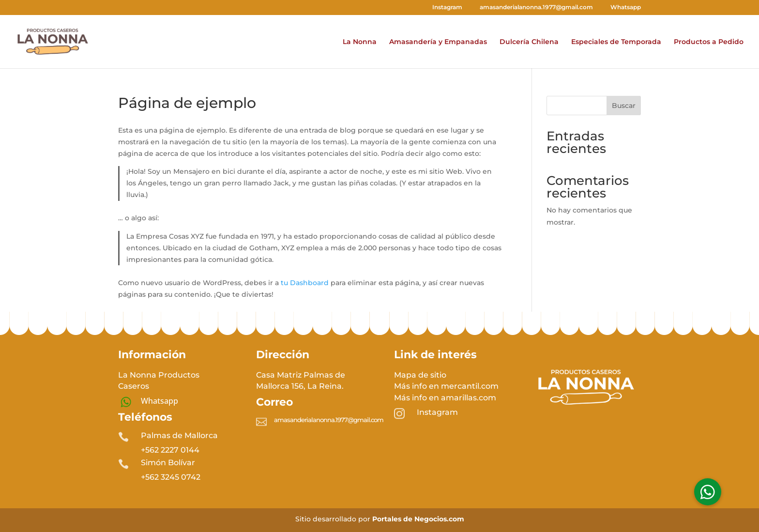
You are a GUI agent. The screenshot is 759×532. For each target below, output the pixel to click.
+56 (171, 477)
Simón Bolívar (168, 463)
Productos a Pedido (709, 42)
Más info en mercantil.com (446, 386)
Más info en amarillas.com (445, 398)
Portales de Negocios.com (418, 519)
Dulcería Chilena (529, 42)
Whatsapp (621, 8)
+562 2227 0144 (170, 450)
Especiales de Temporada (616, 42)
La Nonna (360, 42)
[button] (708, 492)
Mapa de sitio (420, 375)
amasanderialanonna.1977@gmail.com (532, 8)
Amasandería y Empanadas (438, 42)
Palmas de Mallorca (179, 435)
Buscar (624, 106)
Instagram (443, 8)
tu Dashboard (305, 283)
